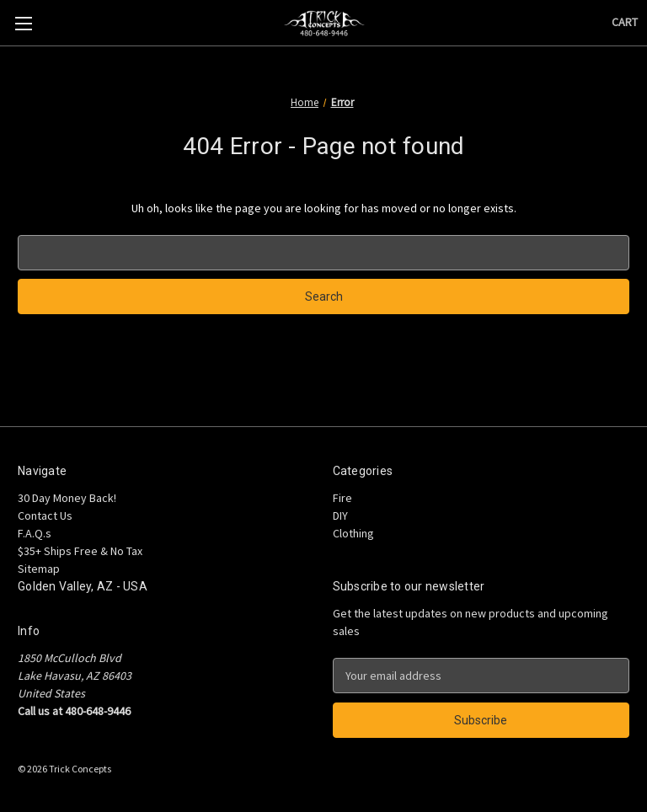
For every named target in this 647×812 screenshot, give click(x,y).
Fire (342, 498)
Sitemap (39, 569)
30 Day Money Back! (67, 498)
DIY (340, 516)
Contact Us (45, 516)
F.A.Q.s (35, 533)
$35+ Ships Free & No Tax (80, 551)
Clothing (353, 533)
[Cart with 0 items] (625, 22)
